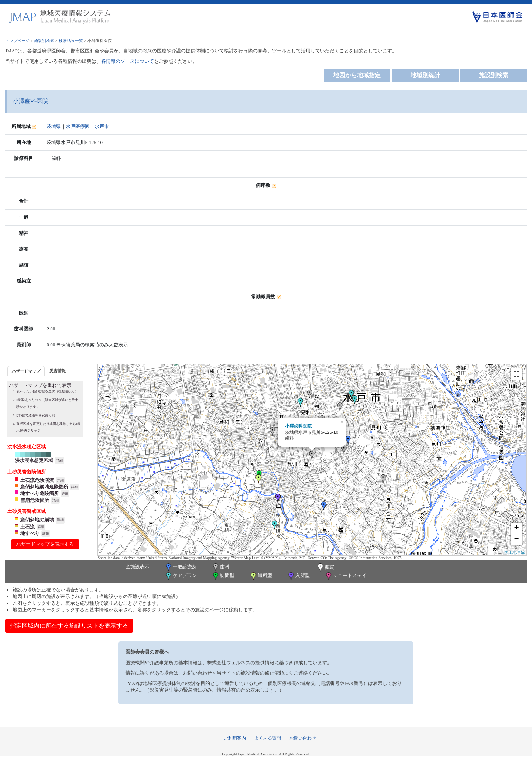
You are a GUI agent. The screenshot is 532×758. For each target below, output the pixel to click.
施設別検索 (44, 41)
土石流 (28, 527)
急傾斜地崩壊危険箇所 (44, 487)
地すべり (30, 533)
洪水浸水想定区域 (34, 460)
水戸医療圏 (78, 126)
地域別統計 (425, 75)
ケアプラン (181, 576)
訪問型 (223, 576)
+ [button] (516, 528)
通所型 (261, 576)
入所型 (298, 576)
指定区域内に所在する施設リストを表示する (69, 626)
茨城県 (54, 126)
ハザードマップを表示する (45, 544)
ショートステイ (346, 576)
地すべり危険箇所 (40, 493)
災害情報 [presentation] (58, 371)
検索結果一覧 (71, 41)
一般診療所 (181, 567)
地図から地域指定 (357, 75)
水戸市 (102, 126)
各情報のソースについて (128, 61)
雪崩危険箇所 (35, 500)
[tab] (26, 371)
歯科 (221, 567)
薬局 (325, 568)
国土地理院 (514, 552)
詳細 (59, 460)
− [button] (516, 539)
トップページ (17, 41)
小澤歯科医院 (298, 426)
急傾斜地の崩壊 (37, 520)
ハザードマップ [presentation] (26, 371)
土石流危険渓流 (37, 480)
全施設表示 (138, 567)
